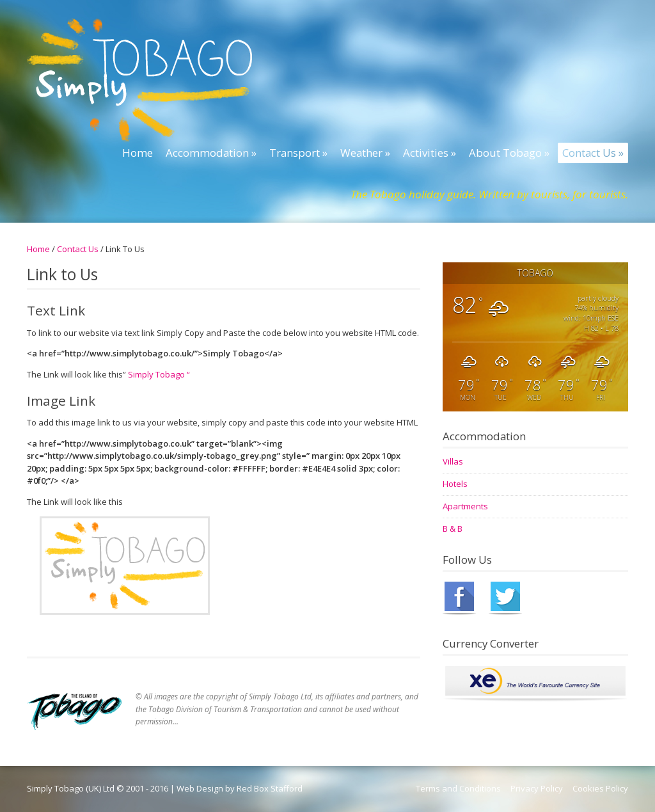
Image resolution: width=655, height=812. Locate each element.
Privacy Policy (537, 788)
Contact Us (78, 249)
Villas (453, 461)
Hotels (455, 484)
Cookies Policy (600, 788)
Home (38, 249)
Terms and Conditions (458, 788)
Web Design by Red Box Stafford (240, 788)
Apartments (465, 506)
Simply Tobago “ (158, 374)
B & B (453, 529)
